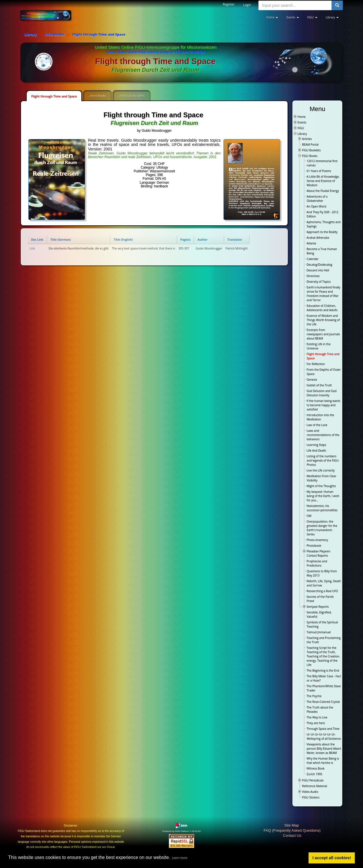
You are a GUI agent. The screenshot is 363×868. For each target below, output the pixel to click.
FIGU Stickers (311, 797)
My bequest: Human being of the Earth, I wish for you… (323, 496)
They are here (316, 723)
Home (301, 117)
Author (202, 240)
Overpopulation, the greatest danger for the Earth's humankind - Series (322, 528)
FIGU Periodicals (313, 780)
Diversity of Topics (319, 282)
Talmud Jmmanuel (319, 632)
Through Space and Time (323, 729)
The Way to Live (317, 717)
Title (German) (61, 240)
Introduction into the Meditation (320, 417)
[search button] (337, 5)
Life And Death (316, 450)
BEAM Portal (310, 144)
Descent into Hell (318, 270)
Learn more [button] (180, 858)
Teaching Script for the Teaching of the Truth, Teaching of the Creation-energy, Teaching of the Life (323, 656)
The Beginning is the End (323, 670)
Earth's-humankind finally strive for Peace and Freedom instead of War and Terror (323, 294)
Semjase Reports (318, 607)
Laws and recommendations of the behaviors (323, 435)
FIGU (301, 128)
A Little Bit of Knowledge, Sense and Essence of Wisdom (323, 181)
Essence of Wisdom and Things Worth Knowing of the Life (323, 320)
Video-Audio (310, 792)
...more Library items (131, 96)
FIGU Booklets (311, 150)
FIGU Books (310, 156)
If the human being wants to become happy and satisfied (323, 405)
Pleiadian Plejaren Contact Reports (318, 553)
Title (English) (123, 240)
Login (247, 5)
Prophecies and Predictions (317, 563)
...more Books (97, 96)
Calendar (313, 259)
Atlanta (311, 243)
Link (32, 248)
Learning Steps (316, 445)
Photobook (314, 546)
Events (302, 122)
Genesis (312, 380)
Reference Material (315, 786)
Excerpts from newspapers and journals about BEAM (323, 334)
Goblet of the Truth (319, 385)
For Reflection (316, 364)
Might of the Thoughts (321, 486)
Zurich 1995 (314, 774)
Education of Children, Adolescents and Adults (322, 308)
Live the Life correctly (321, 470)
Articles (307, 139)
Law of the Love (317, 425)
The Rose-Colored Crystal (323, 702)
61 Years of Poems (319, 171)
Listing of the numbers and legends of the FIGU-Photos (323, 460)
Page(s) (185, 240)
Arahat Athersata (318, 238)
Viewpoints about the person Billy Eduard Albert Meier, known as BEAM (324, 749)
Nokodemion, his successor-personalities (322, 508)
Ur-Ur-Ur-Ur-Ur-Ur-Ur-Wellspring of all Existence (324, 736)
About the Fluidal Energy (323, 191)
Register (229, 4)
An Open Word (316, 206)
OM (309, 516)
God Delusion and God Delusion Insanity (321, 393)
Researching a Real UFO (322, 591)
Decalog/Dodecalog (319, 265)
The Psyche (314, 696)
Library (302, 134)
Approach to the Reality (322, 232)
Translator (235, 240)
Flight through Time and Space (54, 96)
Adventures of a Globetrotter (317, 199)
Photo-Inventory (317, 540)
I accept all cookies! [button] (332, 858)
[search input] (295, 5)
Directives (313, 276)
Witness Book (315, 768)
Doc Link (37, 240)
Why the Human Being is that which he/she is (323, 761)
